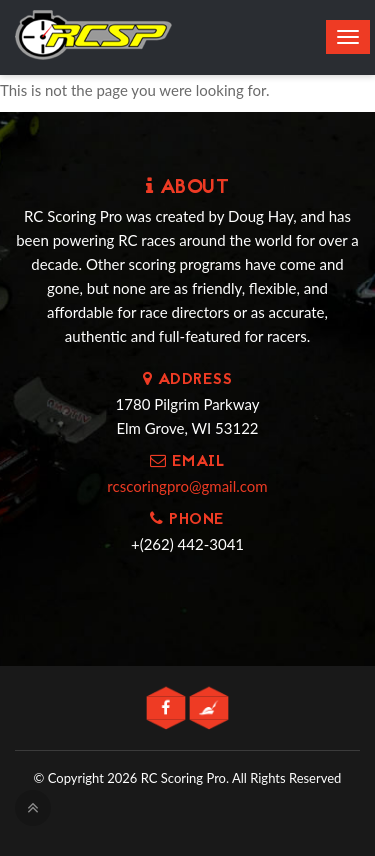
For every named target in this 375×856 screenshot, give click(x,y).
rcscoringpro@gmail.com (187, 486)
